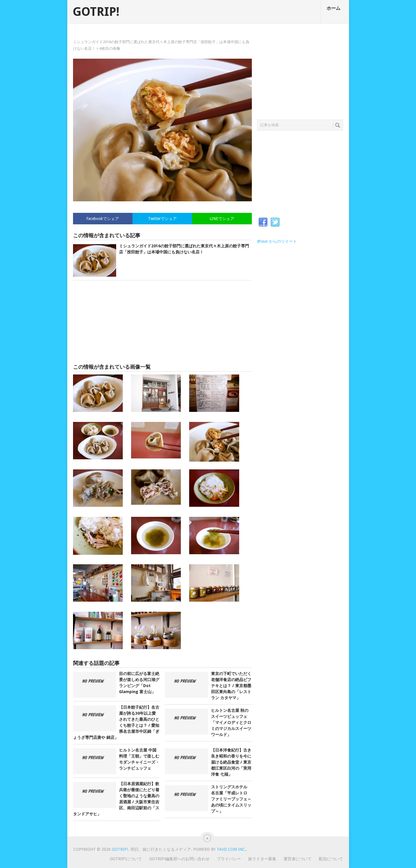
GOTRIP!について (126, 859)
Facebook (263, 222)
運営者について (298, 859)
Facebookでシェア (103, 219)
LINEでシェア (222, 219)
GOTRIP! (96, 12)
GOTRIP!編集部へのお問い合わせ (179, 859)
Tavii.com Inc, (231, 849)
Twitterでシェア (162, 219)
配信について (331, 859)
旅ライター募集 (262, 859)
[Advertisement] (162, 322)
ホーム (333, 8)
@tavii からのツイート (277, 241)
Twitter (275, 222)
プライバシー (229, 859)
